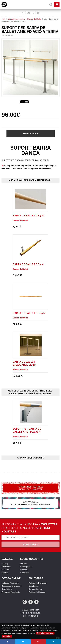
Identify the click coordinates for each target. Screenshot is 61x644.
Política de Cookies (37, 592)
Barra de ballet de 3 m (28, 216)
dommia (34, 616)
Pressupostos (26, 567)
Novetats (5, 570)
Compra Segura (35, 589)
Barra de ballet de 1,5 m (29, 313)
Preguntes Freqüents (11, 592)
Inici (3, 19)
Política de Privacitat (37, 583)
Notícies (24, 570)
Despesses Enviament (11, 586)
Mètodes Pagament (10, 583)
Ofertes (5, 573)
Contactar (24, 573)
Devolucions (7, 589)
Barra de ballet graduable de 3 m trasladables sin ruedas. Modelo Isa (30, 366)
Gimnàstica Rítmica (16, 19)
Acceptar (7, 636)
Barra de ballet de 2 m (28, 264)
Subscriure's (31, 545)
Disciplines (6, 567)
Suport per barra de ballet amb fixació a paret (27, 432)
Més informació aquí (45, 633)
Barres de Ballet (34, 19)
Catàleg (5, 564)
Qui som (24, 564)
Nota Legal (33, 586)
